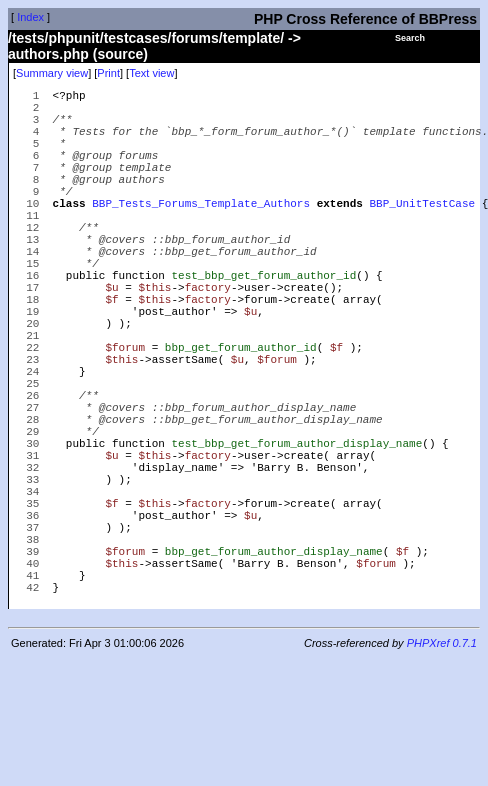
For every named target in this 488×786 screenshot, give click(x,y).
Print (108, 73)
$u (111, 337)
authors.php (48, 54)
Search (410, 38)
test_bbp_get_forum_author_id (263, 322)
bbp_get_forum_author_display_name (274, 667)
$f (111, 352)
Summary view (52, 73)
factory (208, 337)
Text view (151, 73)
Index (30, 17)
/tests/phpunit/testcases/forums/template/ (146, 38)
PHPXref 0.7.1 (442, 769)
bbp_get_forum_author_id (241, 412)
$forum (125, 412)
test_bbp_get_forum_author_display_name (296, 532)
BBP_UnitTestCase (422, 232)
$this (154, 337)
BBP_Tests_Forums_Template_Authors (201, 232)
